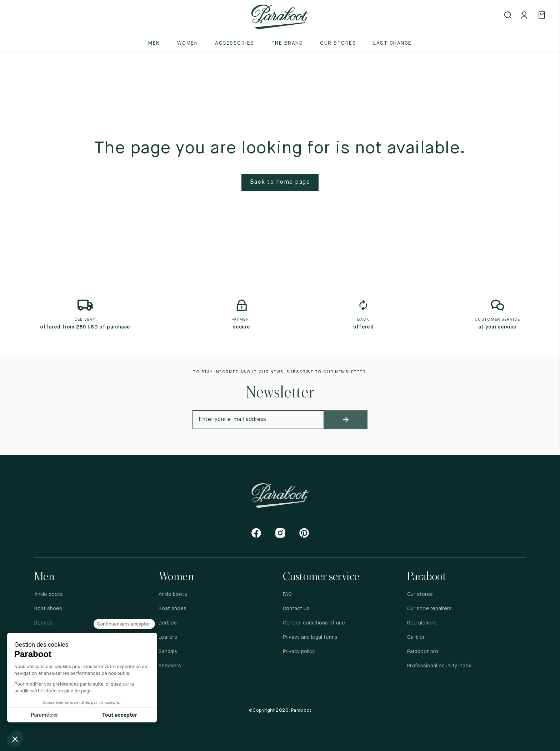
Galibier (416, 637)
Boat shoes (48, 609)
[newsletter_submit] (346, 420)
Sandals (168, 652)
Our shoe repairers (429, 609)
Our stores (338, 43)
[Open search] (509, 16)
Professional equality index (439, 666)
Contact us (296, 609)
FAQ (287, 594)
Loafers (168, 637)
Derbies (43, 623)
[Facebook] (256, 533)
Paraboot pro (423, 652)
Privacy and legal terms (310, 637)
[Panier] (543, 16)
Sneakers (170, 666)
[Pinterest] (304, 533)
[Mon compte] (526, 16)
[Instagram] (280, 533)
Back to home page (280, 182)
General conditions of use (314, 623)
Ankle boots (49, 594)
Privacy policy (299, 652)
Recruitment (422, 623)
